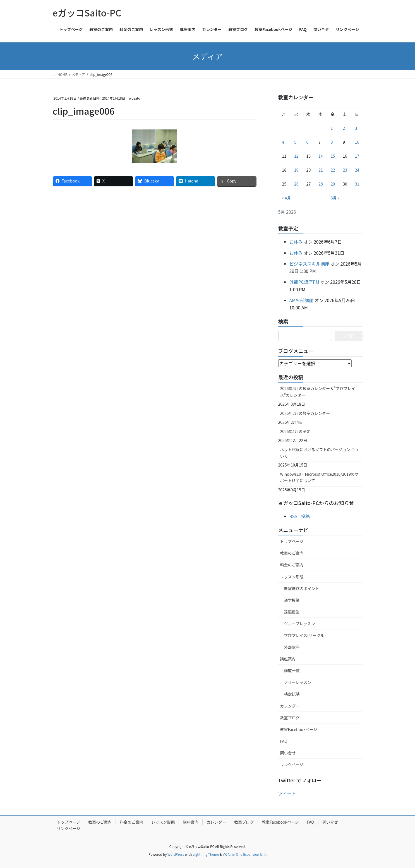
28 (321, 184)
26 (296, 184)
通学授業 (292, 600)
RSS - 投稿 (300, 516)
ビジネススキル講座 (310, 264)
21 (321, 170)
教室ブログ (290, 718)
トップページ (292, 541)
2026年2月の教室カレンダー (305, 413)
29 (333, 184)
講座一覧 (292, 670)
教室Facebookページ (299, 729)
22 (333, 170)
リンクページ (292, 764)
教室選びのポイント (302, 588)
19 (296, 170)
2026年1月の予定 (295, 431)
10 (357, 142)
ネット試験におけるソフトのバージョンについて (319, 453)
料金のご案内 (292, 565)
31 (357, 184)
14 (321, 156)
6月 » (335, 198)
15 (333, 156)
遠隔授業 (292, 612)
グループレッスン (300, 624)
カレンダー (290, 706)
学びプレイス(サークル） (306, 635)
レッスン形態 (292, 577)
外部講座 (292, 647)
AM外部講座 (302, 300)
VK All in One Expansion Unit (245, 854)
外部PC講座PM (304, 282)
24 (357, 170)
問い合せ (288, 753)
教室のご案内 (292, 553)
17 (357, 156)
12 (296, 156)
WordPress (176, 854)
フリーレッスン (298, 682)
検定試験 (292, 694)
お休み (296, 242)
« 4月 (287, 198)
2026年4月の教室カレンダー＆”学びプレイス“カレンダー (318, 392)
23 (345, 170)
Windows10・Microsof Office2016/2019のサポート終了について (319, 477)
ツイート (287, 794)
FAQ (284, 741)
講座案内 (288, 659)
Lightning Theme (206, 854)
